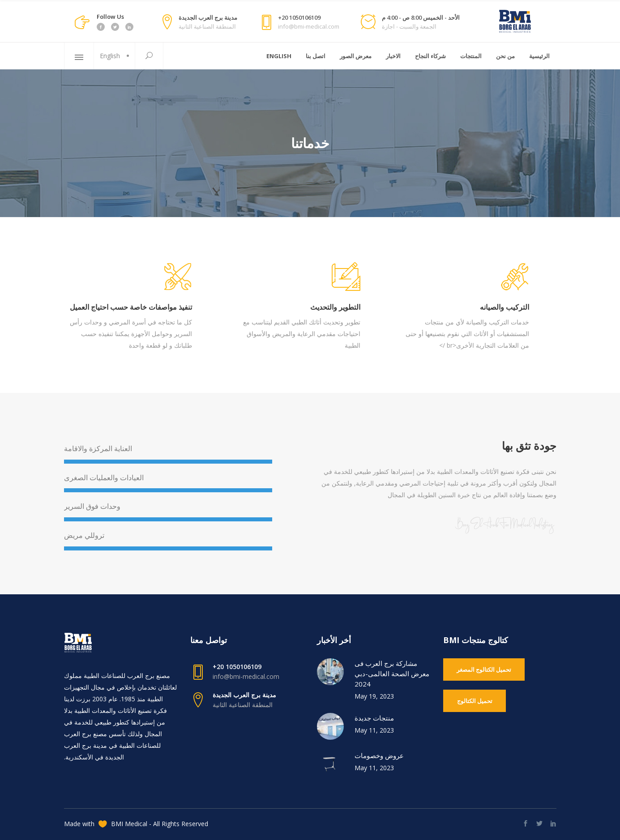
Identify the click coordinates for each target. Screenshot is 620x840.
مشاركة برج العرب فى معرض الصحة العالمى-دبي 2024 (392, 674)
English (110, 56)
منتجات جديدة (374, 718)
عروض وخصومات (379, 755)
